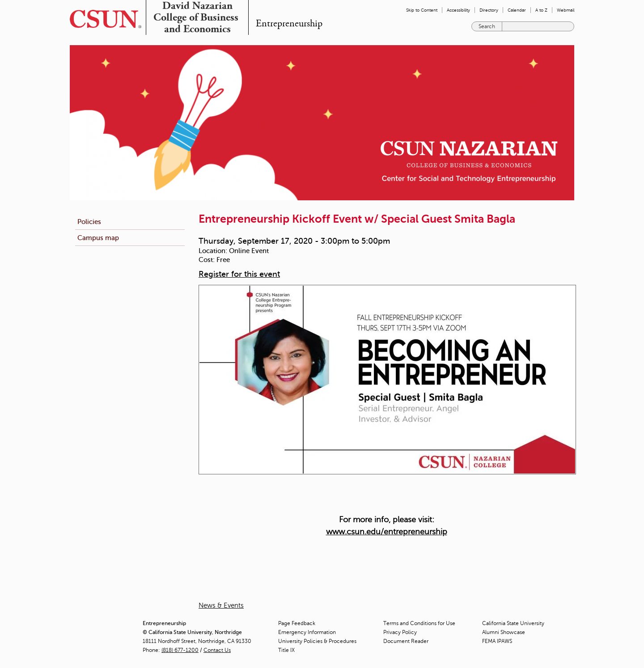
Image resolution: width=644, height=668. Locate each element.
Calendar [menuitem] (517, 10)
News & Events (221, 605)
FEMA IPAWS (497, 641)
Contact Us (217, 650)
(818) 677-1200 (180, 650)
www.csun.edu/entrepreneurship (387, 532)
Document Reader (406, 641)
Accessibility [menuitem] (458, 10)
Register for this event (239, 274)
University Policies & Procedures (317, 641)
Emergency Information (307, 632)
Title (286, 650)
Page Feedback (297, 623)
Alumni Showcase (504, 632)
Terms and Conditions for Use (419, 623)
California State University (513, 623)
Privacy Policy (400, 632)
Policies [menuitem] (89, 222)
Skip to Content (422, 10)
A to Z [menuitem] (541, 10)
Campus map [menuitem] (98, 238)
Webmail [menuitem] (566, 10)
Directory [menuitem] (489, 10)
